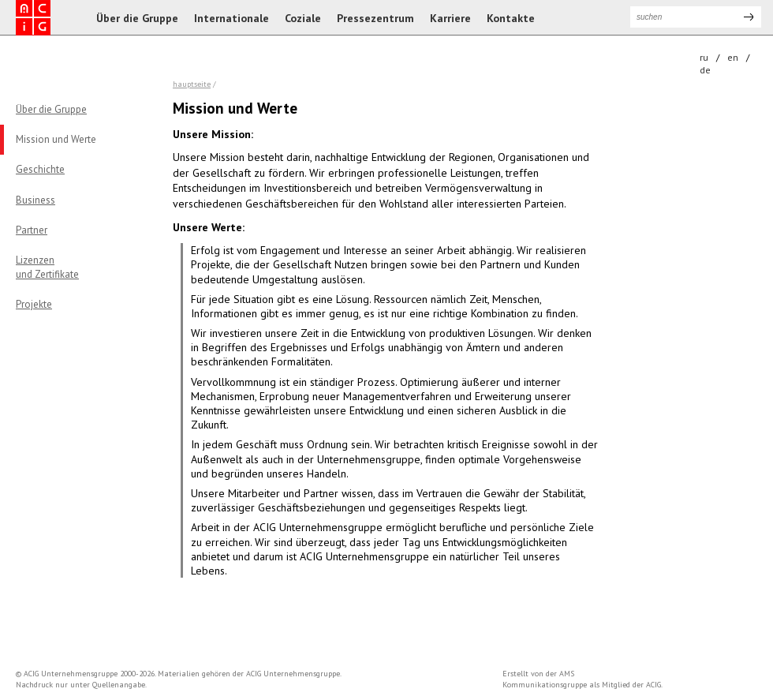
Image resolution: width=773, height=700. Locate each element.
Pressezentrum (375, 18)
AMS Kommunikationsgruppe (545, 679)
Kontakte (511, 18)
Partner (32, 230)
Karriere (450, 18)
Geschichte (40, 169)
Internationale (232, 18)
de (705, 70)
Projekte (34, 304)
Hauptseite (192, 84)
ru (704, 57)
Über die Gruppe (137, 18)
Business (35, 200)
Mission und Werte (56, 139)
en (733, 57)
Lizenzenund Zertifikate (47, 267)
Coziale (303, 18)
